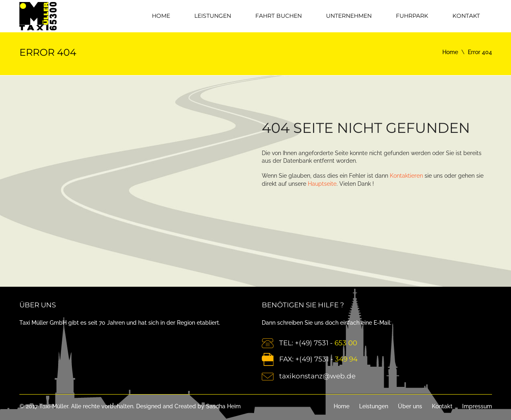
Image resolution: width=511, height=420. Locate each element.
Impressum (477, 406)
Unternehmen (349, 16)
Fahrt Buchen (279, 16)
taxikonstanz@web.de (317, 376)
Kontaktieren (406, 176)
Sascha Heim (223, 406)
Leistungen (213, 16)
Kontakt (466, 16)
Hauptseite (322, 184)
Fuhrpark (412, 16)
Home (161, 16)
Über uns (410, 406)
